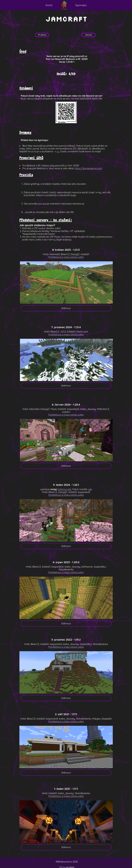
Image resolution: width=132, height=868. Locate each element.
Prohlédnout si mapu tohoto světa (66, 257)
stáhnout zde (65, 489)
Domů (49, 5)
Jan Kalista (70, 867)
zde (90, 489)
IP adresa (42, 35)
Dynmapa (81, 5)
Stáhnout (66, 308)
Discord (88, 35)
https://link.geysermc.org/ (88, 168)
